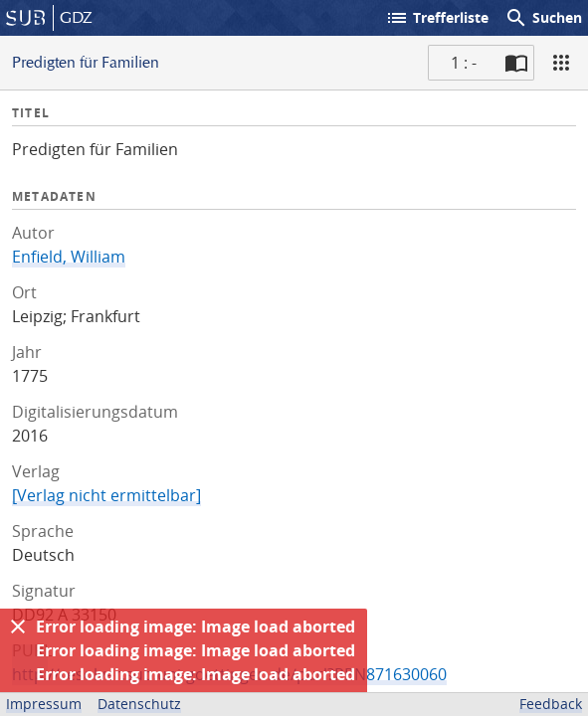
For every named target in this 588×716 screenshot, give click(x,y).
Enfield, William (69, 257)
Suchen (543, 18)
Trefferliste (437, 18)
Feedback (551, 704)
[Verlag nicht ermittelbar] (106, 495)
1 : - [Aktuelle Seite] (464, 63)
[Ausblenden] (18, 626)
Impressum (44, 704)
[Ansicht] (561, 63)
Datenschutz (139, 704)
